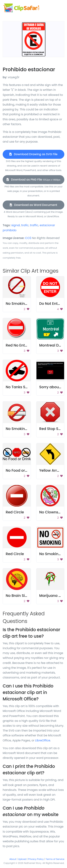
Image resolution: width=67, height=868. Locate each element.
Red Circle (15, 512)
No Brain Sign (18, 596)
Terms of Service (55, 859)
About (13, 859)
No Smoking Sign (21, 304)
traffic (34, 225)
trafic (25, 225)
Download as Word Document (33, 205)
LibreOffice (43, 740)
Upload (22, 859)
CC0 (28, 238)
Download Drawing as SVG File (33, 154)
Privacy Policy (36, 859)
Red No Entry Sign (21, 345)
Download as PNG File (33, 180)
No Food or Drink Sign (25, 470)
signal (16, 225)
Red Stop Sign (52, 429)
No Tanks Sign (18, 387)
